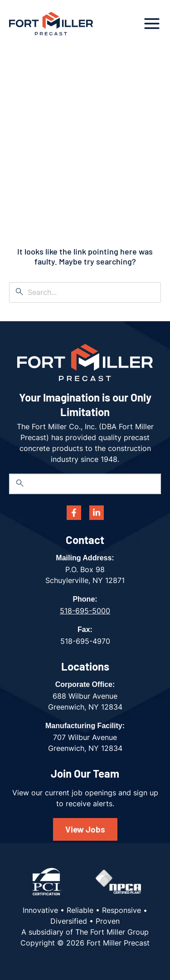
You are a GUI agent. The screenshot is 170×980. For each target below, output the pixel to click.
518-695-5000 (85, 611)
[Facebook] (74, 513)
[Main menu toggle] (152, 24)
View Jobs (85, 829)
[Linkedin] (97, 513)
